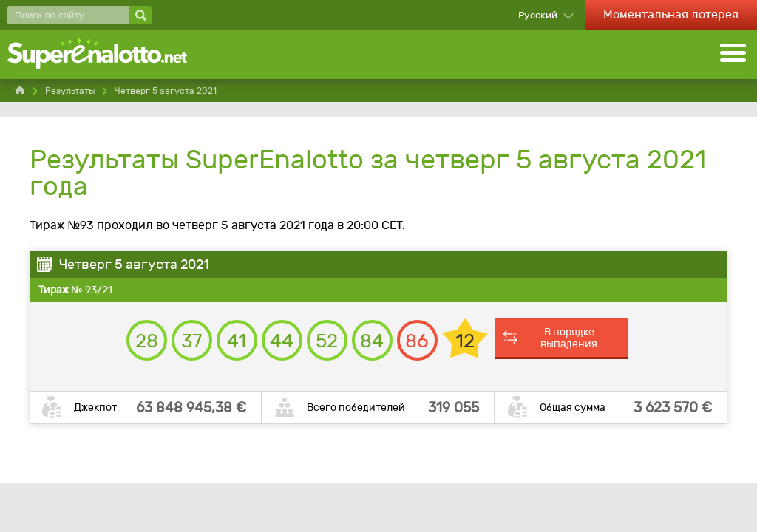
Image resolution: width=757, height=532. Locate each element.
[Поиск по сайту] (68, 15)
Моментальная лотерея (671, 14)
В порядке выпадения (569, 338)
